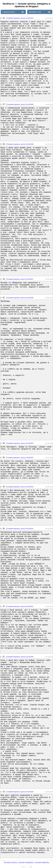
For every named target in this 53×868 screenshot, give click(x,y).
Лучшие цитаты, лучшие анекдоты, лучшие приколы (27, 862)
